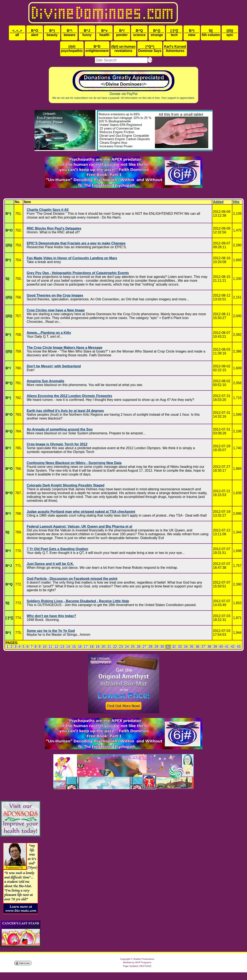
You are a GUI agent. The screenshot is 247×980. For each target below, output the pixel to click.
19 (97, 647)
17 (86, 647)
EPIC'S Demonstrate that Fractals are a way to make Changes (76, 243)
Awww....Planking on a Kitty (49, 333)
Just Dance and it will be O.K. (50, 564)
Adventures (175, 49)
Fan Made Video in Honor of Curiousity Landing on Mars (72, 258)
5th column (211, 33)
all (17, 33)
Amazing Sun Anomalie (45, 381)
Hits (236, 202)
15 (74, 647)
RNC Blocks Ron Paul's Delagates (54, 228)
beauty (52, 33)
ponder (122, 33)
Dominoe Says (150, 49)
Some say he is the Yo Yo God (51, 631)
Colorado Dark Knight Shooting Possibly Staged (66, 485)
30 (162, 647)
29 (156, 647)
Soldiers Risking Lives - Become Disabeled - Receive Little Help (78, 601)
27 (145, 647)
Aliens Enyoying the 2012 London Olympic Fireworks (69, 396)
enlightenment (97, 49)
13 (62, 647)
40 (221, 647)
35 (192, 647)
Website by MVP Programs (137, 962)
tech (174, 33)
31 (168, 647)
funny (87, 33)
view (192, 33)
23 (121, 647)
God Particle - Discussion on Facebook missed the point (72, 579)
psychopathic (72, 49)
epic (230, 33)
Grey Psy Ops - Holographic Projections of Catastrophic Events (78, 273)
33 (180, 647)
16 (80, 647)
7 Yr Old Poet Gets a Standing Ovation (57, 549)
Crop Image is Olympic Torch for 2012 (57, 444)
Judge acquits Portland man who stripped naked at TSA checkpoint (81, 512)
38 (209, 647)
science (139, 33)
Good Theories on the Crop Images (55, 295)
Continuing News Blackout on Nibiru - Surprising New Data (74, 463)
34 (186, 647)
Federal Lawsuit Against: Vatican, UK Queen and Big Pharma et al (79, 526)
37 (203, 647)
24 (127, 647)
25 (133, 647)
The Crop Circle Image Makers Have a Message (65, 348)
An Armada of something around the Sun (60, 429)
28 (150, 647)
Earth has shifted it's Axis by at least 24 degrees (65, 411)
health (104, 33)
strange (157, 33)
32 (174, 647)
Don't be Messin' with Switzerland (54, 366)
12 (56, 647)
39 (215, 647)
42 (233, 647)
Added (218, 202)
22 (115, 647)
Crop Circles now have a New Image (56, 310)
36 (197, 647)
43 (239, 647)
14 (68, 647)
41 (227, 647)
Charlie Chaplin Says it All (48, 210)
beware (69, 33)
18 (92, 647)
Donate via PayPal (123, 85)
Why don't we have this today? (51, 616)
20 (103, 647)
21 (109, 647)
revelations (123, 49)
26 (139, 647)
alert (35, 33)
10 (44, 647)
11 (50, 647)
